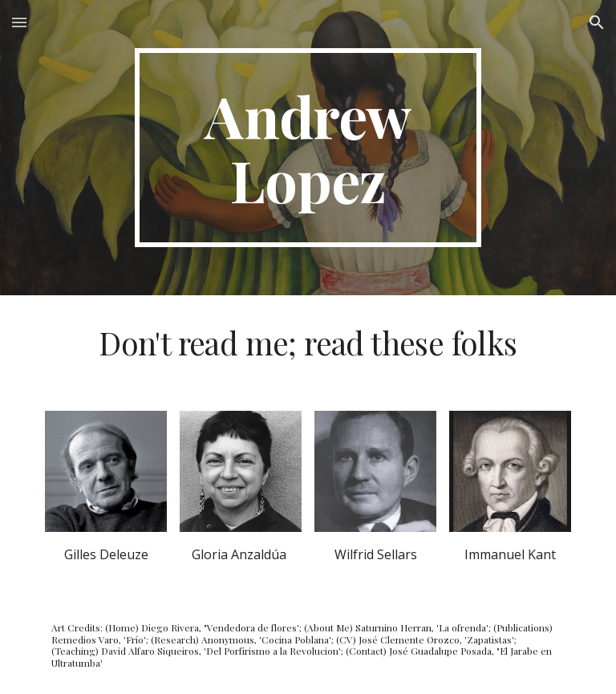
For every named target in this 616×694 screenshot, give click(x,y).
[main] (308, 148)
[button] (19, 22)
